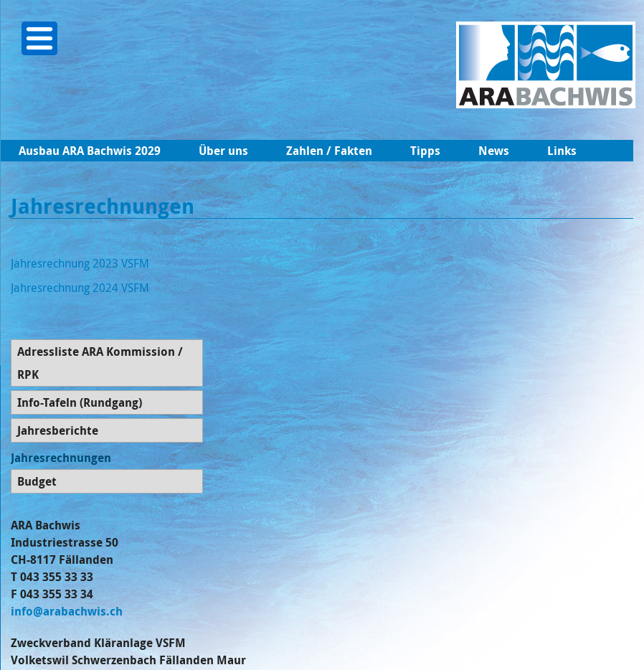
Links (562, 151)
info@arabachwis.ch (67, 611)
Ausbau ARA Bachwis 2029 (90, 151)
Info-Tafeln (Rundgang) (80, 402)
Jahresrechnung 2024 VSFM (80, 288)
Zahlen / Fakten (329, 151)
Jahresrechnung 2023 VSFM (80, 263)
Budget (37, 481)
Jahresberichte (58, 430)
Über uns (223, 151)
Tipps (425, 151)
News (494, 151)
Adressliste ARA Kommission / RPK (100, 363)
